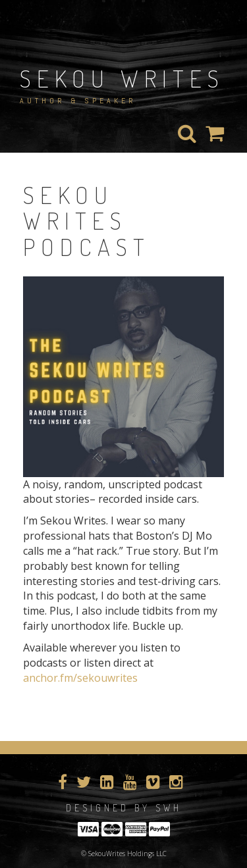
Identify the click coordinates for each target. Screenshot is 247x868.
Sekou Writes (122, 78)
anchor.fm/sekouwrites (80, 678)
